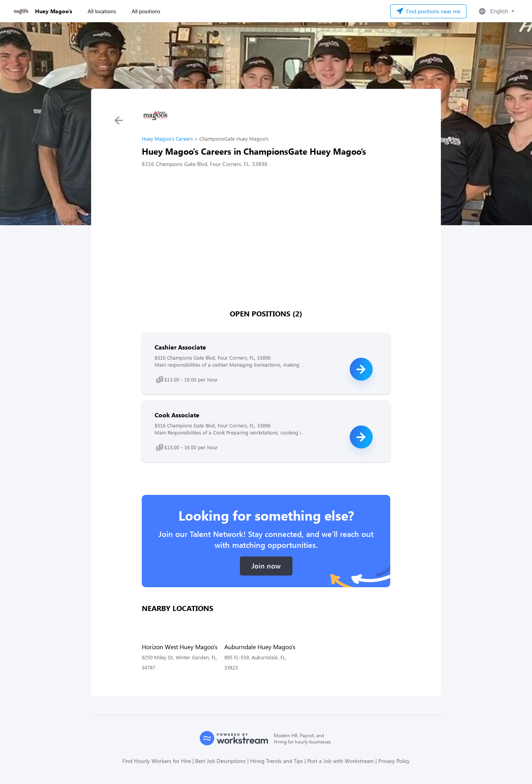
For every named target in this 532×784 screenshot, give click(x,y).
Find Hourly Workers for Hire (157, 761)
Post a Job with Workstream (341, 761)
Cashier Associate (180, 347)
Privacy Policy (394, 761)
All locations (102, 11)
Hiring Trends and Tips (277, 761)
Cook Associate (177, 415)
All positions (146, 11)
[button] (496, 11)
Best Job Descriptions (220, 761)
